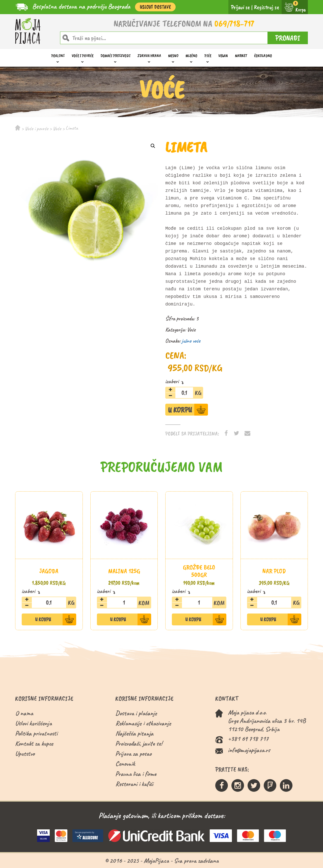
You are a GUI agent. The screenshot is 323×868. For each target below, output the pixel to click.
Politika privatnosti (36, 733)
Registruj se (266, 7)
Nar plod (274, 571)
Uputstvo (25, 754)
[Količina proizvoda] (184, 393)
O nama (24, 713)
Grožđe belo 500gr (199, 571)
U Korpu (180, 410)
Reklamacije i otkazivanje (143, 723)
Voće (57, 129)
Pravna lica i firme (136, 774)
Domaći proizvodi (115, 56)
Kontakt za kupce (34, 743)
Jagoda (49, 571)
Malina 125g (124, 571)
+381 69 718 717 (248, 739)
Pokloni (58, 56)
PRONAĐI (288, 38)
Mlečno (191, 56)
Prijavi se (240, 7)
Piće (208, 56)
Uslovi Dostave (155, 7)
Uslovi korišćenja (33, 723)
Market (241, 56)
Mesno (173, 56)
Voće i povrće (83, 56)
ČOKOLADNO (263, 56)
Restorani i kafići (134, 784)
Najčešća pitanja (134, 733)
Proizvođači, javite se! (139, 743)
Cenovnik (125, 764)
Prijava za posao (133, 754)
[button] (153, 146)
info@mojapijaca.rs (249, 750)
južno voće (191, 341)
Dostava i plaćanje (136, 713)
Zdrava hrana (149, 56)
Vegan (223, 56)
